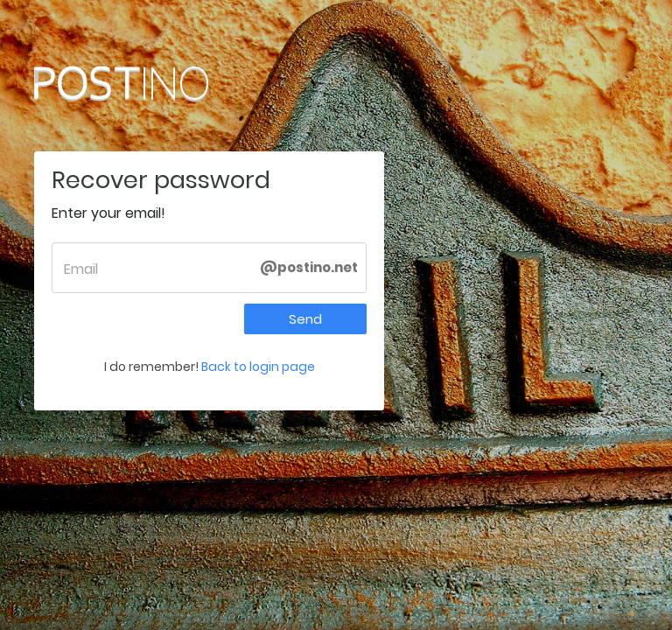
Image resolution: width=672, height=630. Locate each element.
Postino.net (157, 83)
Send (305, 319)
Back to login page (258, 367)
